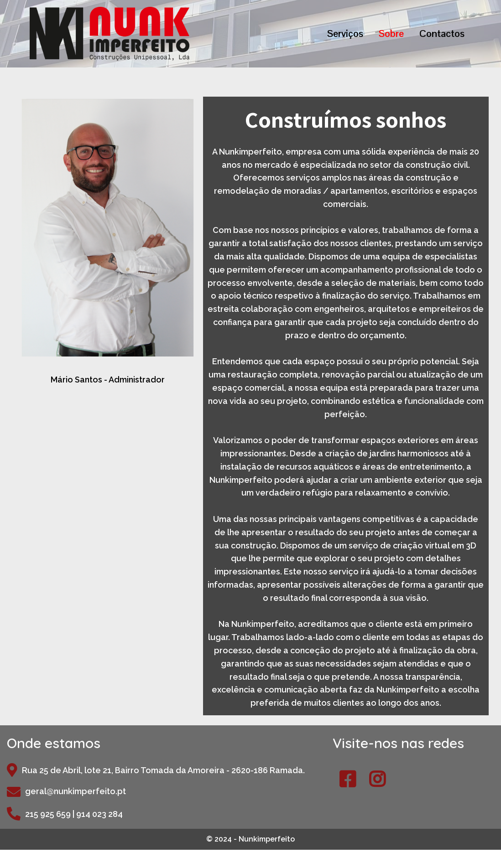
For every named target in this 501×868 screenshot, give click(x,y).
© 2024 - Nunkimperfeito (250, 839)
